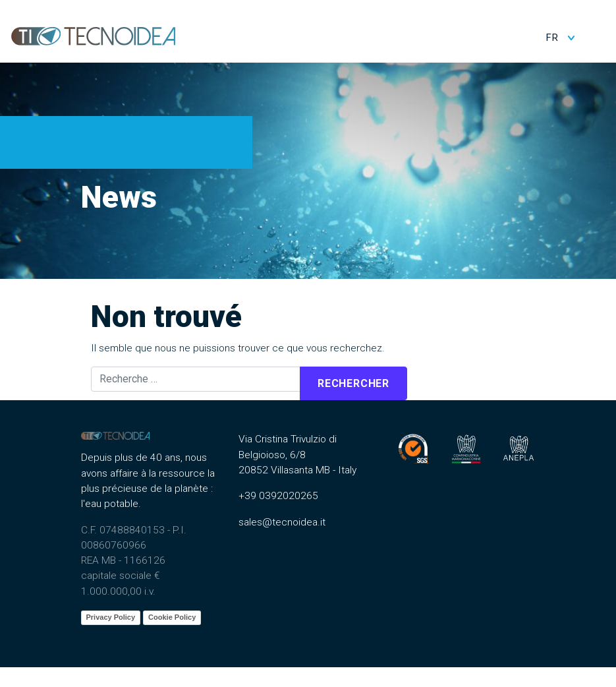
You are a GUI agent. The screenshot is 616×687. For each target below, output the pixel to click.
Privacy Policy (111, 617)
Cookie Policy (172, 617)
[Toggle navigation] (597, 36)
